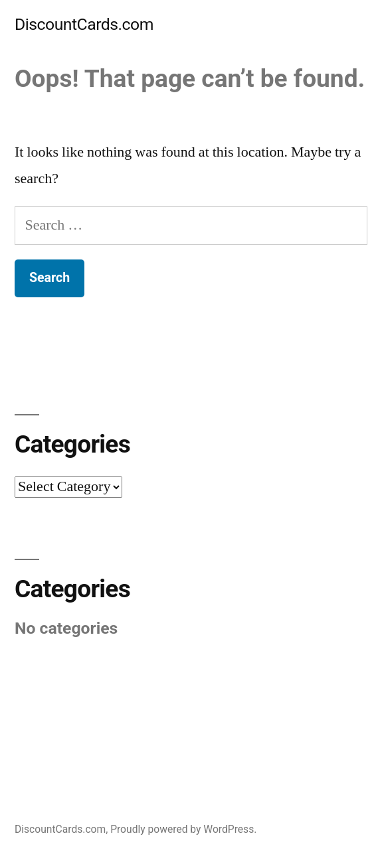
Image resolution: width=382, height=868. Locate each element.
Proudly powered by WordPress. (183, 829)
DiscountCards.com (84, 24)
